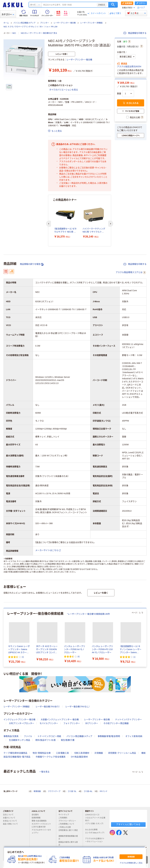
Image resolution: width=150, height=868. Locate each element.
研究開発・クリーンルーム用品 (122, 753)
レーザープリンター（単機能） (92, 23)
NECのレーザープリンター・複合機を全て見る (39, 33)
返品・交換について (12, 824)
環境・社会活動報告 (40, 821)
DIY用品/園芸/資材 (79, 757)
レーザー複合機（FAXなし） (77, 707)
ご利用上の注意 (66, 827)
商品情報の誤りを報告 (32, 264)
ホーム (6, 23)
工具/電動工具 (62, 753)
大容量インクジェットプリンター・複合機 (60, 719)
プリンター (45, 23)
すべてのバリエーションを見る (64, 90)
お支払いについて (11, 821)
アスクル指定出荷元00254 (129, 66)
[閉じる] (146, 847)
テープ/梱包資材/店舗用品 (15, 753)
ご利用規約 (64, 818)
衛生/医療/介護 (68, 740)
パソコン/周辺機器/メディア (25, 23)
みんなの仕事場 (92, 830)
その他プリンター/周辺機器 (116, 723)
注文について (9, 815)
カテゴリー (8, 14)
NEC (14, 33)
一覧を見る (44, 772)
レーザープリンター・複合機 (65, 23)
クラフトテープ (54, 791)
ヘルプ (142, 8)
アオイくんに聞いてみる (128, 824)
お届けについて (10, 818)
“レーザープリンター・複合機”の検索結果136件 (88, 614)
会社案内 (36, 815)
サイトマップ (64, 815)
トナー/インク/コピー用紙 (49, 736)
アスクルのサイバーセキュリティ (41, 831)
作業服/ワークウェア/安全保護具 (51, 757)
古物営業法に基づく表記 (68, 831)
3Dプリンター (92, 723)
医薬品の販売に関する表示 (68, 844)
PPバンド (104, 791)
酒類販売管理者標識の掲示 (68, 838)
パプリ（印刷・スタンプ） (94, 825)
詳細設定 (102, 5)
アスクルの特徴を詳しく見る (131, 863)
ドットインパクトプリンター (128, 719)
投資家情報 (37, 818)
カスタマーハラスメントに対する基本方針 (41, 825)
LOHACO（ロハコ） (94, 815)
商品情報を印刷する (135, 33)
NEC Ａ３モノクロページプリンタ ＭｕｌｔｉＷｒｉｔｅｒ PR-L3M (30, 27)
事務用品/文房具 (11, 736)
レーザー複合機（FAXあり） (48, 707)
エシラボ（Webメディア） (95, 834)
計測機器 (99, 753)
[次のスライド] (111, 224)
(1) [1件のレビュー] (134, 657)
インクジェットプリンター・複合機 (19, 719)
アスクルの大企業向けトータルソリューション (95, 840)
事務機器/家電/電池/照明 (109, 736)
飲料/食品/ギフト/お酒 (46, 740)
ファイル (28, 736)
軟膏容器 (37, 791)
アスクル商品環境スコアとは (131, 273)
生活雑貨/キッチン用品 (19, 740)
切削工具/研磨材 (82, 753)
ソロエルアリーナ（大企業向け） (95, 819)
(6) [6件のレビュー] (79, 656)
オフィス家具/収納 (134, 736)
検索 (113, 5)
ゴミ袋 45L (88, 791)
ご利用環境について (68, 824)
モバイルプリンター (49, 723)
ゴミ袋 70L (72, 791)
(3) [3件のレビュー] (23, 657)
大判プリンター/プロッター (22, 723)
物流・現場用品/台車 (42, 753)
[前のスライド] (48, 224)
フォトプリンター (72, 723)
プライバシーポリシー (68, 821)
